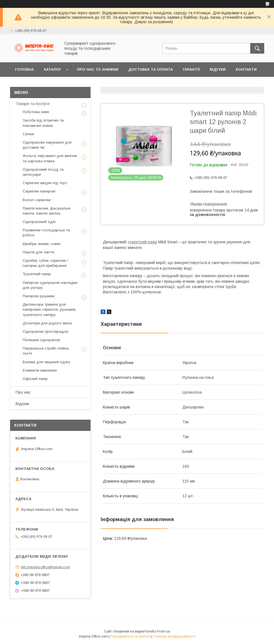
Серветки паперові (39, 191)
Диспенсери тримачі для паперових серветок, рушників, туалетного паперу (49, 309)
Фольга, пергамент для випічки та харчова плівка (50, 158)
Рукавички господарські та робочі (46, 233)
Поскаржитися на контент (130, 636)
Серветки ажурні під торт (45, 183)
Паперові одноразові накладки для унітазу (50, 285)
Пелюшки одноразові (41, 340)
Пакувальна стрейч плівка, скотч (46, 351)
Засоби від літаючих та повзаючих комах (43, 123)
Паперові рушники (39, 296)
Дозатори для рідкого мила (47, 323)
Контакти (246, 69)
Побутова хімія (36, 112)
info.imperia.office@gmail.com (45, 567)
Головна (24, 69)
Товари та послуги (33, 104)
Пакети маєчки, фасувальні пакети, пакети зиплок (47, 211)
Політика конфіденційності (174, 636)
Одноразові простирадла (45, 331)
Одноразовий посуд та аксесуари (43, 172)
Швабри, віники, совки (42, 244)
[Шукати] (257, 48)
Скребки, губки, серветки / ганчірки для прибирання (45, 263)
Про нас (23, 392)
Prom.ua (163, 631)
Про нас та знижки (98, 69)
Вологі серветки (37, 200)
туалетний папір (142, 242)
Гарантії (191, 69)
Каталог (53, 69)
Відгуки (218, 69)
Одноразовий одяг (39, 222)
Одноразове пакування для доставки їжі (47, 145)
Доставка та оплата (151, 69)
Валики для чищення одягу (46, 362)
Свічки (28, 134)
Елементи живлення (40, 370)
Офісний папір (35, 379)
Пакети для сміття (38, 252)
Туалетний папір (37, 274)
